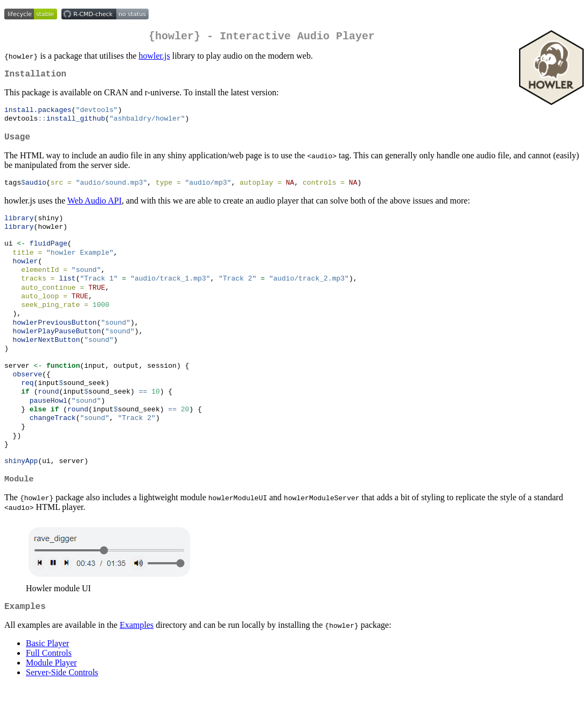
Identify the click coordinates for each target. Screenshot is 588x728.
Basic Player (47, 685)
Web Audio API (94, 210)
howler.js (154, 58)
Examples (136, 667)
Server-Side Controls (62, 714)
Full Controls (49, 695)
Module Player (51, 705)
